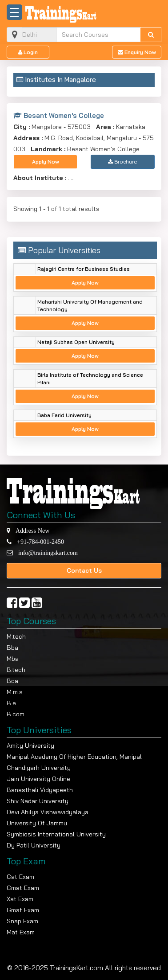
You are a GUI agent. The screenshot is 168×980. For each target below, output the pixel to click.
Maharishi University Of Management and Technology (90, 305)
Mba (13, 659)
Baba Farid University (64, 415)
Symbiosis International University (56, 834)
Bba (12, 648)
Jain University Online (38, 779)
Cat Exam (20, 877)
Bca (12, 681)
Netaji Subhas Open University (76, 342)
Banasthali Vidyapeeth (40, 790)
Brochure (123, 162)
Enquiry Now (137, 52)
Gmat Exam (23, 910)
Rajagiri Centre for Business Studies (84, 269)
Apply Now (46, 162)
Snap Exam (22, 921)
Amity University (30, 746)
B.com (16, 714)
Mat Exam (21, 932)
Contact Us (84, 570)
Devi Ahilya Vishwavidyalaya (48, 812)
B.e (11, 703)
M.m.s (15, 692)
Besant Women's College (59, 115)
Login (28, 52)
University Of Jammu (37, 823)
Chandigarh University (39, 768)
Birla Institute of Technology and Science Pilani (90, 379)
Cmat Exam (23, 888)
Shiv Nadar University (38, 801)
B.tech (16, 670)
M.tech (16, 636)
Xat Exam (20, 899)
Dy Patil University (34, 845)
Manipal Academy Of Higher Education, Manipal (74, 757)
